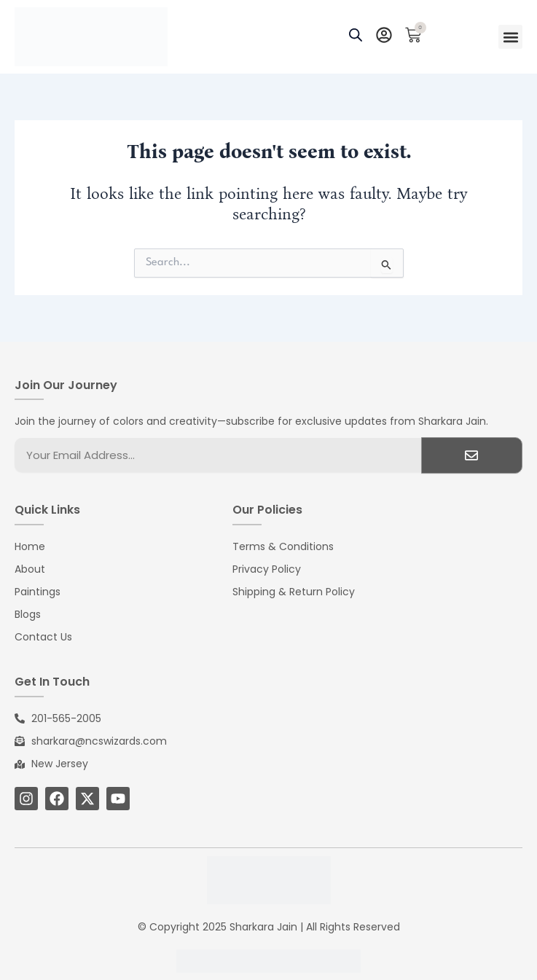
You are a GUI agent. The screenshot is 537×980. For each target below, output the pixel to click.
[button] (510, 37)
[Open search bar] (356, 37)
